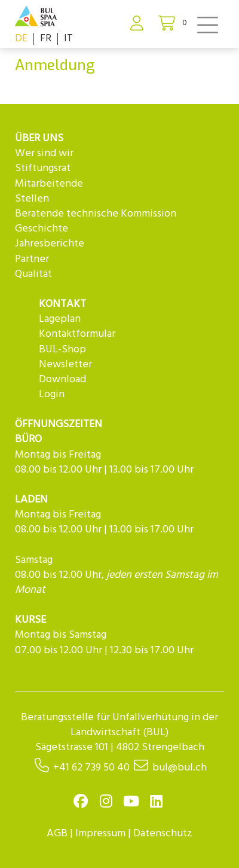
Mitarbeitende (49, 184)
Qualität (33, 274)
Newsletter (65, 365)
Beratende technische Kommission (96, 214)
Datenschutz (163, 834)
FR (46, 39)
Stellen (32, 199)
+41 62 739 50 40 (91, 768)
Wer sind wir (44, 153)
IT (68, 39)
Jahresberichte (50, 244)
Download (62, 380)
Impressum (100, 834)
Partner (32, 259)
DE (21, 39)
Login (52, 395)
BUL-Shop (62, 350)
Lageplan (60, 319)
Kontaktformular (77, 334)
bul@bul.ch (180, 768)
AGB (57, 834)
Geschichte (42, 229)
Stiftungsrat (43, 168)
